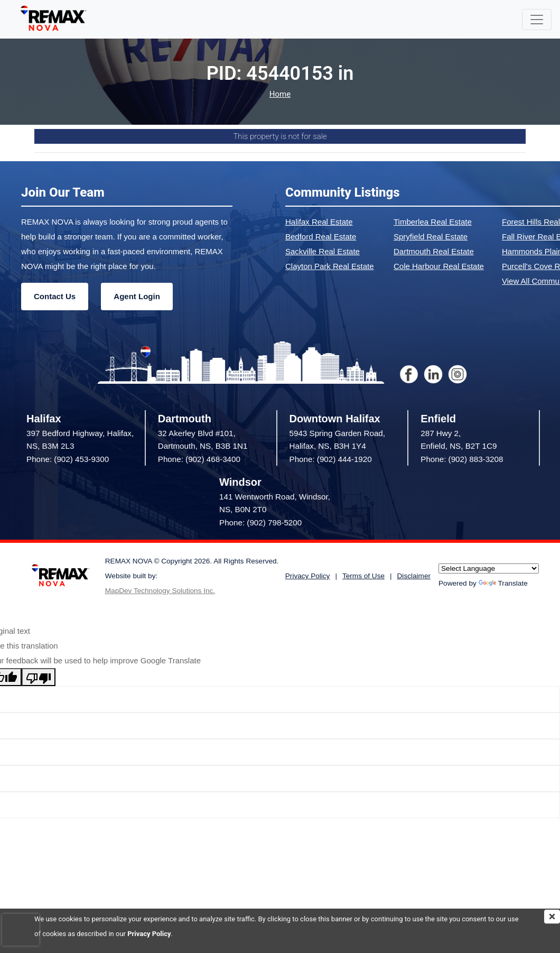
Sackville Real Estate (323, 251)
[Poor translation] (39, 677)
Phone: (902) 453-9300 (68, 459)
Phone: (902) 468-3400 (199, 459)
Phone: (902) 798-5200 (260, 522)
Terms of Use (363, 576)
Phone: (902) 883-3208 (462, 459)
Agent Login (137, 296)
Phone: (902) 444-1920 (331, 459)
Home (280, 94)
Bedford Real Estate (321, 237)
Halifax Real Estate (319, 222)
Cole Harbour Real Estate (439, 266)
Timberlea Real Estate (433, 222)
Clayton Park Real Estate (330, 266)
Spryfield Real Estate (431, 237)
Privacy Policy (149, 934)
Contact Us (55, 296)
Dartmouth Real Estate (434, 251)
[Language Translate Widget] (489, 568)
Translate (503, 583)
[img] (552, 917)
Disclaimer (414, 576)
